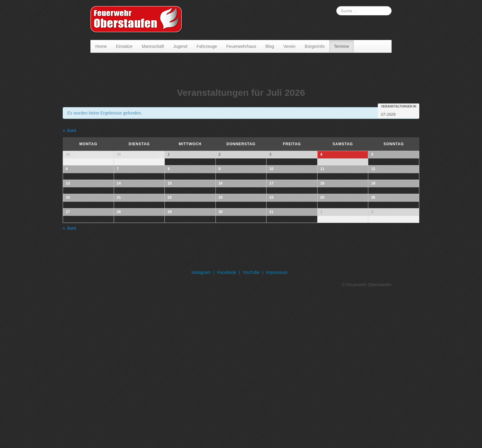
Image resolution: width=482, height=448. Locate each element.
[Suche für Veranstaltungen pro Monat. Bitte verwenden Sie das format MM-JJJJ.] (396, 114)
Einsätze (124, 46)
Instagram (201, 423)
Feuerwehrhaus (241, 46)
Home (101, 46)
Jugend (180, 46)
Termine (342, 46)
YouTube (251, 423)
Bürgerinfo (315, 46)
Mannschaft (153, 46)
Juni (69, 130)
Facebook (227, 423)
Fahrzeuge (207, 46)
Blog (270, 46)
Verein (290, 46)
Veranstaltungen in (399, 107)
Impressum (277, 423)
